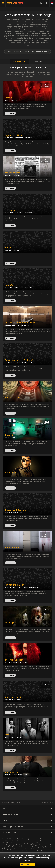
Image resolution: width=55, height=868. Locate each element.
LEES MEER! (10, 151)
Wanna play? (11, 622)
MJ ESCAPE (18, 250)
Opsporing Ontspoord (15, 510)
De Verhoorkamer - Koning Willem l (21, 360)
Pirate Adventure (13, 473)
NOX (7, 735)
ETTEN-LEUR (9, 363)
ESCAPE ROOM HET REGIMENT (23, 363)
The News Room (13, 173)
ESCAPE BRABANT (16, 475)
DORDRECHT (9, 175)
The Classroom (12, 772)
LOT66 (13, 400)
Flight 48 (9, 98)
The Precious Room (14, 660)
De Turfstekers (12, 285)
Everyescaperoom (7, 9)
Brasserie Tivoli (12, 210)
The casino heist (13, 398)
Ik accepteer (27, 864)
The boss (9, 248)
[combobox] (47, 3)
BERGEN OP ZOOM (11, 325)
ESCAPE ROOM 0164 (24, 325)
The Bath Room (12, 548)
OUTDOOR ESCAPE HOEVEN (24, 138)
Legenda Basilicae (14, 135)
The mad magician (14, 697)
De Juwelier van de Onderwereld (20, 323)
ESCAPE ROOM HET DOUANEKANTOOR (28, 587)
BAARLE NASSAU (10, 587)
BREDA (7, 100)
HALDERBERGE (9, 138)
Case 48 (9, 435)
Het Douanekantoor (14, 585)
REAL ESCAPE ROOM (21, 175)
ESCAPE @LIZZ (19, 512)
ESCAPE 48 (14, 100)
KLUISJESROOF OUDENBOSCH (24, 213)
